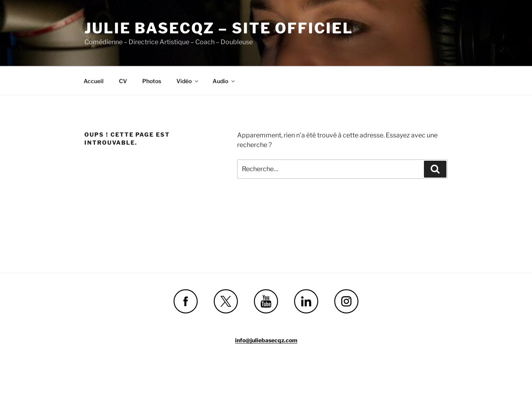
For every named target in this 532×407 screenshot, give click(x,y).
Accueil (94, 81)
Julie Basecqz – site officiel (219, 28)
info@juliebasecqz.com (266, 340)
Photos (152, 81)
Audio (224, 81)
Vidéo (188, 81)
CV (123, 81)
